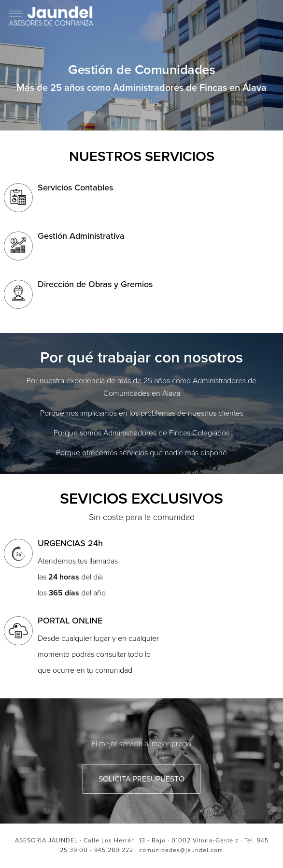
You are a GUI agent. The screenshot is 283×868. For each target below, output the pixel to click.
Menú (267, 17)
